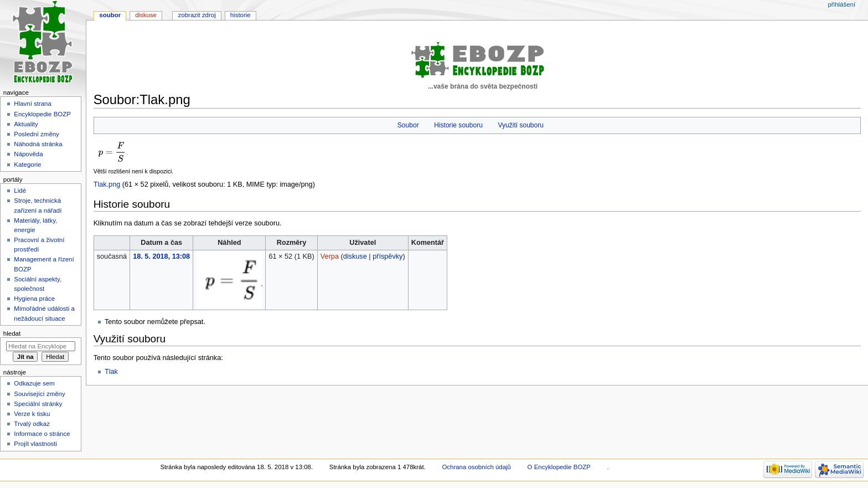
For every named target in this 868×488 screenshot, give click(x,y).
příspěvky (387, 256)
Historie (241, 15)
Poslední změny (37, 134)
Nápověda (28, 154)
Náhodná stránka (38, 144)
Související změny (39, 394)
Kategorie (27, 165)
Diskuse (146, 15)
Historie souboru (458, 125)
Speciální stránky (38, 404)
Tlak (111, 372)
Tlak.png (107, 184)
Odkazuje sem (34, 383)
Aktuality (26, 124)
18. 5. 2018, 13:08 (161, 256)
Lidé (20, 191)
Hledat (12, 333)
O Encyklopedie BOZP (559, 467)
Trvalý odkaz (32, 424)
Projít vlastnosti (35, 444)
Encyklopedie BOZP (42, 114)
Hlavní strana (32, 104)
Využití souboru (521, 125)
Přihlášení (841, 4)
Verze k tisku (32, 414)
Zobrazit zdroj (197, 15)
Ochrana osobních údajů (476, 467)
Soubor (408, 125)
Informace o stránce (42, 434)
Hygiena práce (34, 299)
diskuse (355, 256)
